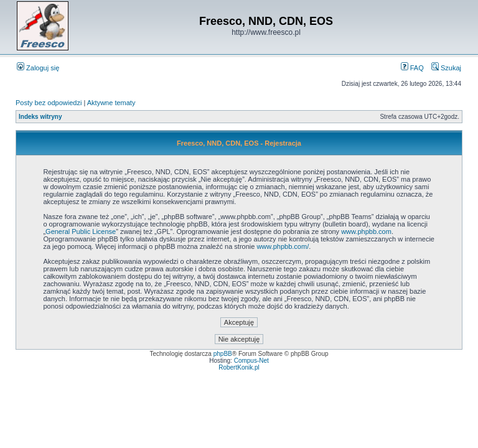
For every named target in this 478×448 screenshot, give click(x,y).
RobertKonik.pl (239, 367)
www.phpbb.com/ (283, 246)
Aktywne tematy (111, 103)
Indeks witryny (40, 117)
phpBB (223, 354)
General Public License (81, 231)
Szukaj (446, 68)
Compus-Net (251, 361)
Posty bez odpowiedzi (49, 103)
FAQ (412, 68)
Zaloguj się (38, 68)
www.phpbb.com (366, 231)
